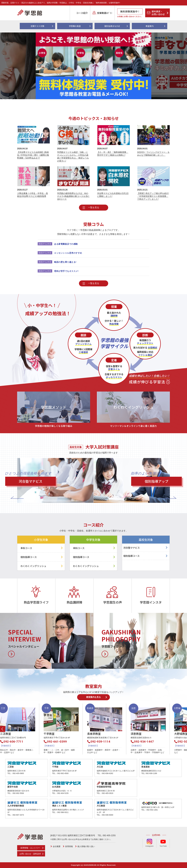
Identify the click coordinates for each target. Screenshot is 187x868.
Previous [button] (3, 729)
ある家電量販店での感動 (66, 244)
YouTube (163, 843)
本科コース (26, 548)
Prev (39, 66)
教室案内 (150, 26)
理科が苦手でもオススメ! (66, 271)
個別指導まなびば (112, 26)
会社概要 (57, 846)
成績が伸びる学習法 (149, 379)
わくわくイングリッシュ (33, 566)
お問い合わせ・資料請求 (30, 854)
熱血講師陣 (74, 602)
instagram (150, 843)
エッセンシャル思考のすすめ (68, 253)
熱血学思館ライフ (36, 602)
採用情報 (69, 846)
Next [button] (184, 729)
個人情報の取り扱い (86, 846)
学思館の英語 (75, 26)
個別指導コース (29, 557)
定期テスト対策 (37, 26)
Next (148, 66)
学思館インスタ (151, 602)
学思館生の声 (113, 602)
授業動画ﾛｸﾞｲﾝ (105, 13)
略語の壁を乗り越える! (65, 262)
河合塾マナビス (132, 548)
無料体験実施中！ (130, 11)
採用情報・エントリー (30, 848)
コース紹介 (82, 13)
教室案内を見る (94, 697)
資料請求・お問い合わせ (158, 13)
